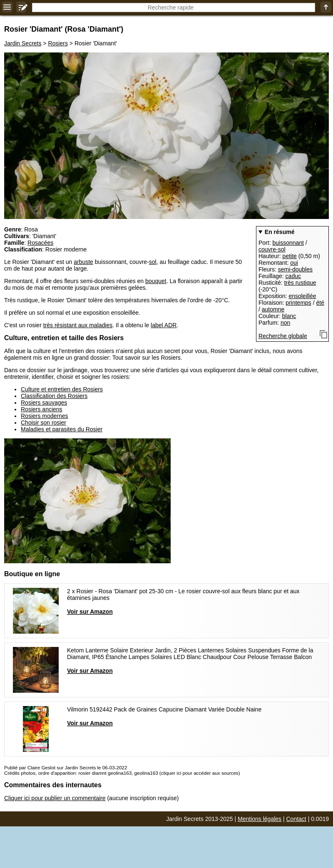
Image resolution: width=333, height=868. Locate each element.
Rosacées (40, 243)
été (320, 303)
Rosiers (58, 43)
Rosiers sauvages (44, 403)
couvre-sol (272, 249)
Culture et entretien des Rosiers (62, 389)
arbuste (83, 262)
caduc (293, 276)
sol (153, 262)
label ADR (164, 325)
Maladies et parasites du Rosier (62, 429)
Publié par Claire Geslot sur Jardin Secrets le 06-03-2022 (66, 767)
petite (290, 256)
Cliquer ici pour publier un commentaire (55, 798)
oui (294, 263)
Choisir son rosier (43, 423)
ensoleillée (302, 296)
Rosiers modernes (45, 416)
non (285, 323)
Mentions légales (260, 819)
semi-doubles (295, 269)
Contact (296, 819)
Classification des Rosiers (54, 396)
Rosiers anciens (42, 409)
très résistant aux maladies (78, 325)
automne (273, 309)
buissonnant (288, 243)
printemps (298, 303)
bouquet (156, 281)
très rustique (300, 283)
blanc (289, 316)
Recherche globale (283, 336)
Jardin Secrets (23, 43)
